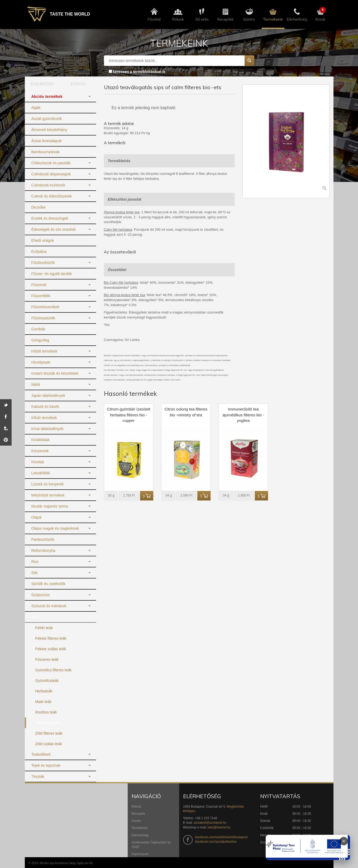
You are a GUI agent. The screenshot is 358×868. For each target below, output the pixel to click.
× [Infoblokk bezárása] (344, 841)
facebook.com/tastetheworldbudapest (221, 837)
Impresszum (140, 854)
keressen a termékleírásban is (139, 72)
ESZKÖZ (78, 84)
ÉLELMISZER (42, 84)
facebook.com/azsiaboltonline (216, 842)
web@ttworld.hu (219, 827)
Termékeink (140, 828)
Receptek (138, 814)
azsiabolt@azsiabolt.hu (210, 823)
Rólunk (137, 807)
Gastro (136, 821)
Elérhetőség (140, 835)
